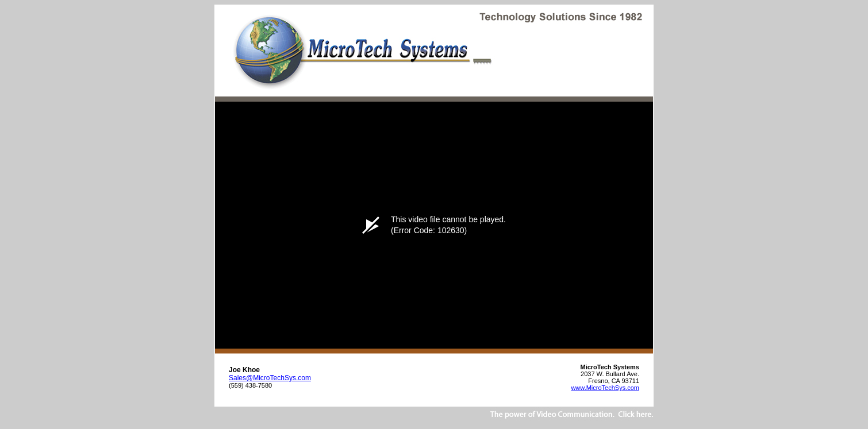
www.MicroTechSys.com (605, 388)
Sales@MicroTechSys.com (270, 378)
